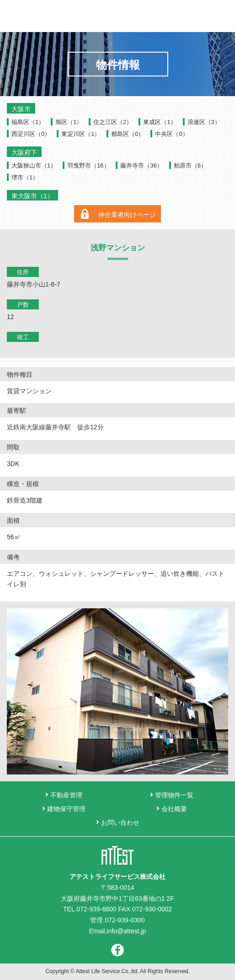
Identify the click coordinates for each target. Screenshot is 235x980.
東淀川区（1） (81, 134)
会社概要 (174, 809)
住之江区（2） (113, 122)
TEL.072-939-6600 (90, 909)
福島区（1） (28, 122)
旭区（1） (69, 122)
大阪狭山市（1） (34, 165)
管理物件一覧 (174, 795)
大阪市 (21, 109)
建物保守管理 (66, 809)
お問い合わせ (202, 16)
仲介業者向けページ (127, 215)
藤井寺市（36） (141, 165)
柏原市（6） (190, 165)
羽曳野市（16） (88, 165)
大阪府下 (24, 152)
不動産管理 (66, 795)
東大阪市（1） (32, 196)
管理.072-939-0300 (117, 920)
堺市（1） (25, 177)
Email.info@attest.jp (118, 931)
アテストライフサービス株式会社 (117, 16)
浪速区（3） (204, 122)
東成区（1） (160, 122)
